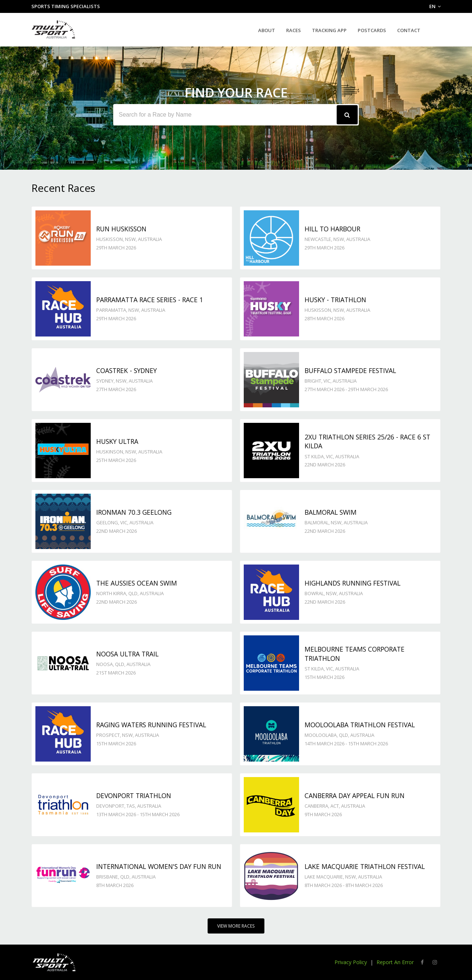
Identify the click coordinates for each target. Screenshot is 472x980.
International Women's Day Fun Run (159, 866)
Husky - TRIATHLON (335, 300)
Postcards (372, 30)
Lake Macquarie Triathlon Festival (365, 866)
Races (294, 30)
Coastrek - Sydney (126, 370)
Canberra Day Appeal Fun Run (355, 796)
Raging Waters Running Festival (151, 725)
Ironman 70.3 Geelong (134, 512)
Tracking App (329, 30)
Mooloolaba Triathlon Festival (360, 725)
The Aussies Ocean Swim (137, 583)
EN (435, 6)
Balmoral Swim (331, 512)
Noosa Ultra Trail (127, 654)
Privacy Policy (351, 962)
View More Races (236, 926)
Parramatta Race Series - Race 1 (150, 300)
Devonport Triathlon (134, 796)
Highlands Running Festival (353, 583)
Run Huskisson (121, 229)
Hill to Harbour (332, 229)
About (267, 30)
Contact (409, 30)
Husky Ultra (117, 441)
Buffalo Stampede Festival (350, 370)
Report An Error (395, 962)
